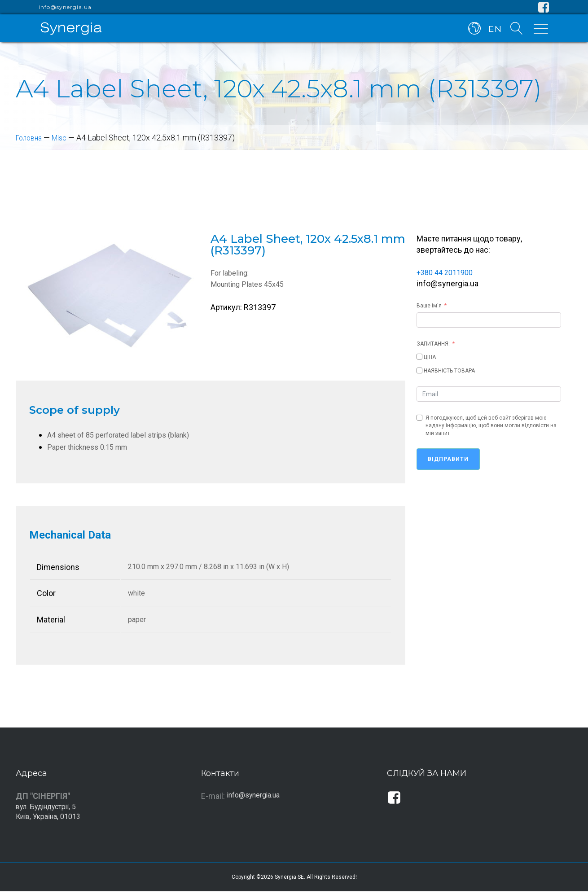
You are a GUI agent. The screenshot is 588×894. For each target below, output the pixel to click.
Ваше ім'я (429, 306)
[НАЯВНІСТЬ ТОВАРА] (419, 370)
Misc (65, 138)
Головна (31, 138)
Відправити (448, 459)
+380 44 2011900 (448, 272)
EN (494, 31)
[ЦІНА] (419, 357)
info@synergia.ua (65, 7)
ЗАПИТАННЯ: (433, 344)
